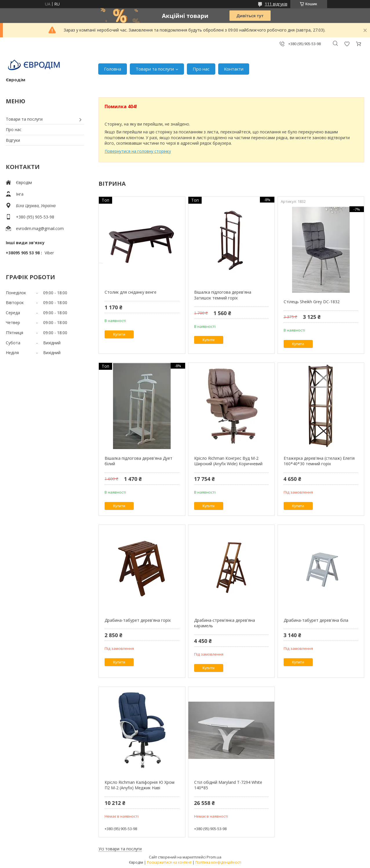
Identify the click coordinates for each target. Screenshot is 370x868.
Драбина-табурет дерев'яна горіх (138, 620)
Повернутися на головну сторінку (138, 151)
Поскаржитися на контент (169, 862)
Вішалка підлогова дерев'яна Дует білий (138, 461)
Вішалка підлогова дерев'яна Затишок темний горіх (223, 295)
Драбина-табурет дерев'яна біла (316, 620)
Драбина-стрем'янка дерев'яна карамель (225, 623)
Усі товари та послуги (120, 849)
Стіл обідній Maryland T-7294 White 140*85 (228, 785)
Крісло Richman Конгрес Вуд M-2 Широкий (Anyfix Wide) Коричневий (228, 461)
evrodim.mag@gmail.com (40, 228)
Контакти (234, 69)
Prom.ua (214, 857)
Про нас (201, 69)
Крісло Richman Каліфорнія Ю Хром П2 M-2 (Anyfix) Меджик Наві (140, 785)
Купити (119, 334)
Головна (113, 69)
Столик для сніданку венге (131, 292)
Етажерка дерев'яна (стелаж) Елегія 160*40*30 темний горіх (319, 461)
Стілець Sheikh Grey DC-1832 (312, 302)
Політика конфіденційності (218, 862)
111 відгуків (276, 4)
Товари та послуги (155, 69)
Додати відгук (347, 44)
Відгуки (13, 140)
